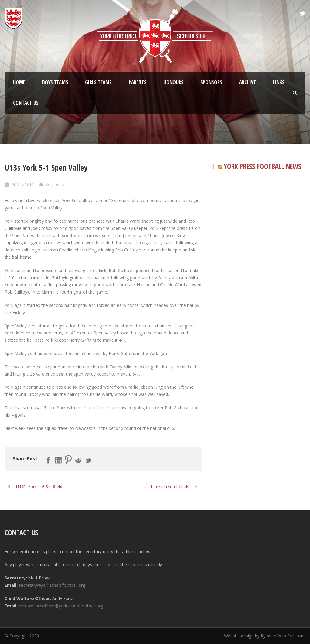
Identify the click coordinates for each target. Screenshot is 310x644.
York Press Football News (262, 166)
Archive (247, 82)
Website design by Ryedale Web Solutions (265, 636)
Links (279, 82)
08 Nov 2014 (22, 184)
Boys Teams (55, 82)
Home (19, 82)
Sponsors (211, 82)
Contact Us (26, 103)
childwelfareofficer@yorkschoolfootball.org (61, 606)
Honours (173, 82)
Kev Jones (55, 184)
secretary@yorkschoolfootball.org (52, 585)
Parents (138, 82)
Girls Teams (98, 82)
